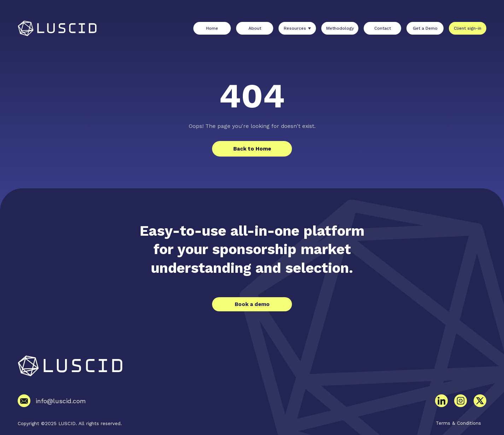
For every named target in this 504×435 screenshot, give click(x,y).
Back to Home (252, 149)
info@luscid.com (61, 401)
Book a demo (252, 304)
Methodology (340, 28)
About (255, 28)
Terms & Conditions (458, 423)
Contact (383, 28)
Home (212, 28)
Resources (295, 28)
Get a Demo (425, 28)
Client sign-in (468, 28)
